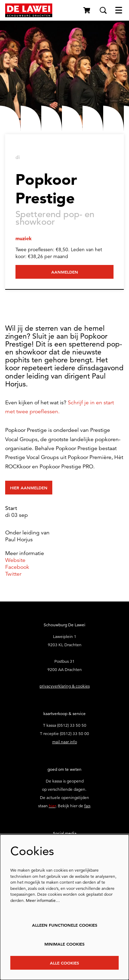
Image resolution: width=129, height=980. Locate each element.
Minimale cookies (64, 944)
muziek (24, 238)
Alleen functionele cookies (65, 925)
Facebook (17, 567)
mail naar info (65, 742)
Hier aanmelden (29, 488)
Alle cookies (64, 963)
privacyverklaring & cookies (65, 686)
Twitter (13, 574)
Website (15, 560)
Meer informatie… (43, 900)
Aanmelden (65, 272)
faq (87, 806)
